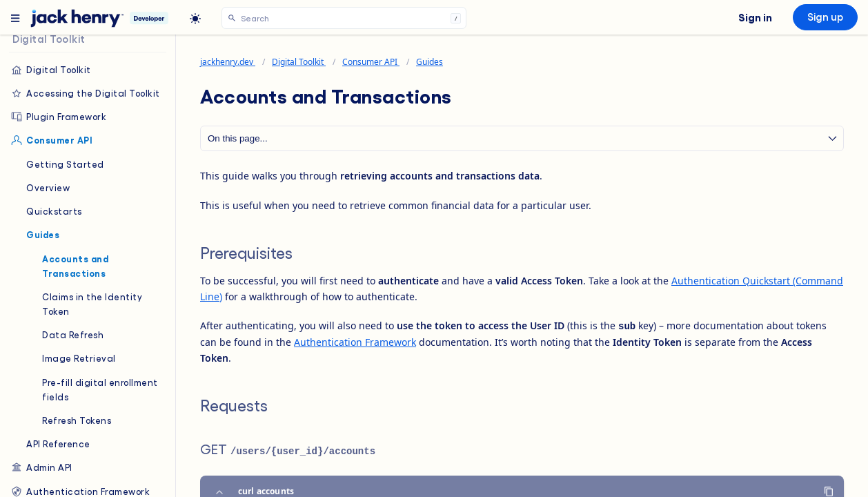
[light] (195, 19)
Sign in (755, 17)
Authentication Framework (355, 341)
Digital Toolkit (51, 70)
